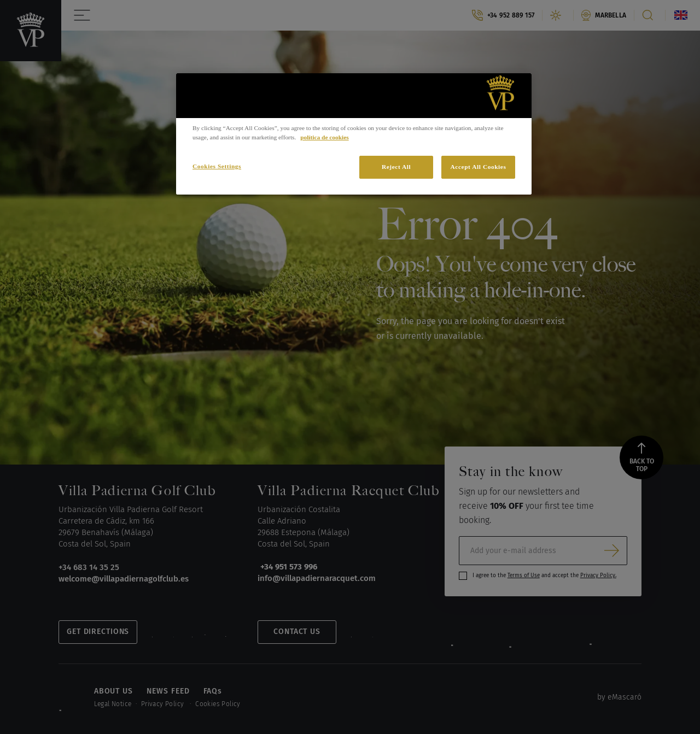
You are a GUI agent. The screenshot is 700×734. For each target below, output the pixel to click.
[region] (354, 134)
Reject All (396, 167)
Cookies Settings (217, 166)
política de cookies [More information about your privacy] (324, 137)
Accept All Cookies (479, 167)
